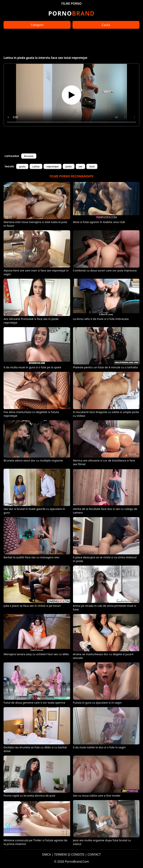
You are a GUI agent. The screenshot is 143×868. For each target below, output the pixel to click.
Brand (71, 13)
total (92, 166)
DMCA (47, 854)
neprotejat (52, 166)
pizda (69, 166)
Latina (36, 166)
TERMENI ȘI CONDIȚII (69, 854)
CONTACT (94, 854)
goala (22, 166)
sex (81, 166)
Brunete (29, 156)
